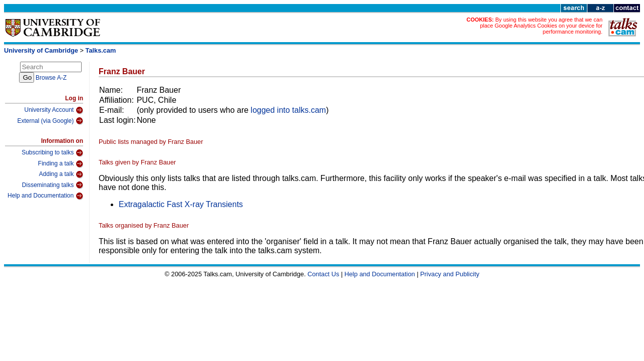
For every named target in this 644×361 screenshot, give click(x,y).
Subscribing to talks (52, 153)
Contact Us (323, 274)
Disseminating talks (53, 185)
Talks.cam (101, 50)
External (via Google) (50, 121)
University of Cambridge (41, 50)
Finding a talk (61, 164)
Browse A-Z (51, 78)
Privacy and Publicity (450, 274)
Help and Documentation (45, 196)
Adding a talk (61, 174)
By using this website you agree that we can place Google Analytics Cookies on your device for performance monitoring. (541, 26)
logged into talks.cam (288, 110)
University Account (54, 110)
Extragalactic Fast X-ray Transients (181, 204)
